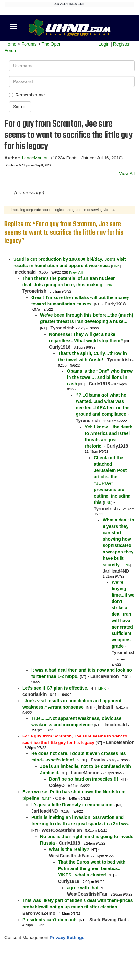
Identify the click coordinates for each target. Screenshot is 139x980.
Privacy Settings (67, 938)
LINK (116, 266)
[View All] (76, 272)
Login (104, 44)
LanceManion (35, 158)
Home (10, 44)
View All (127, 174)
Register (121, 44)
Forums (29, 44)
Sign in (20, 107)
